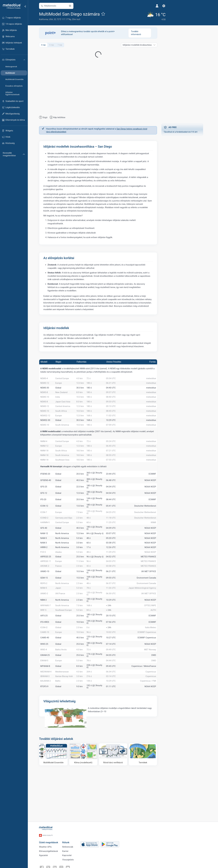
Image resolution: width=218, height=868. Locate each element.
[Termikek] (145, 804)
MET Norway (152, 693)
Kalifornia (45, 19)
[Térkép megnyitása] (72, 6)
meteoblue (153, 379)
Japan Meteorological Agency (144, 625)
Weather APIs (47, 848)
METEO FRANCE (150, 588)
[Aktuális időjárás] (147, 16)
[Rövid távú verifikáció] (115, 804)
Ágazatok (45, 857)
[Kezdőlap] (11, 6)
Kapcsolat (69, 857)
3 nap (45, 45)
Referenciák (70, 848)
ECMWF (154, 495)
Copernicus (153, 718)
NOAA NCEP (152, 502)
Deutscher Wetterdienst (147, 527)
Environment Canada (148, 613)
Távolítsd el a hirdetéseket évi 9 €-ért (184, 129)
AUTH (155, 650)
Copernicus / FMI (150, 730)
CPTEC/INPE (152, 644)
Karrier (67, 852)
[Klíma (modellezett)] (85, 804)
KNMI (155, 546)
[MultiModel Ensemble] (55, 804)
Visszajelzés (70, 861)
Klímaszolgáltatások (50, 852)
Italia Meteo (152, 668)
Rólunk (68, 843)
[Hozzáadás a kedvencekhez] (105, 14)
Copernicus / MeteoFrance (145, 712)
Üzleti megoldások (50, 843)
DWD (156, 699)
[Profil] (149, 6)
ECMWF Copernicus (149, 674)
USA (53, 19)
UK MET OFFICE (150, 606)
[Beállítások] (155, 6)
